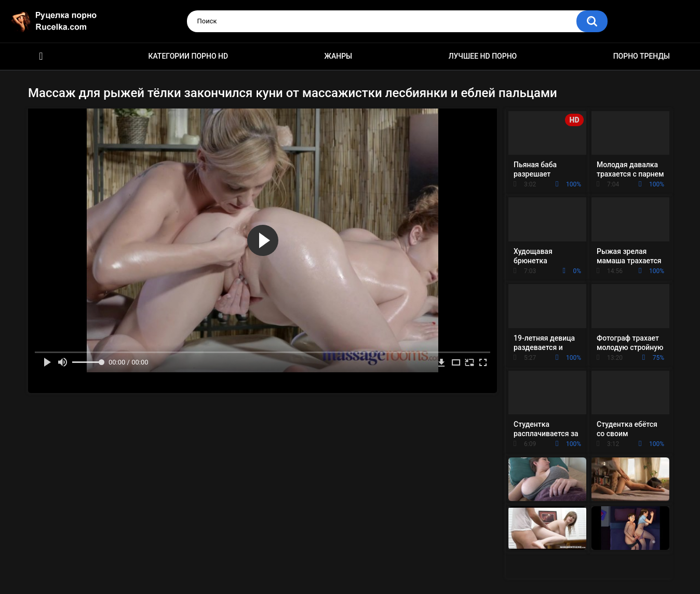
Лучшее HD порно (483, 56)
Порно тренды (642, 56)
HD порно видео (41, 56)
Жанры (339, 56)
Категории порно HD (188, 56)
